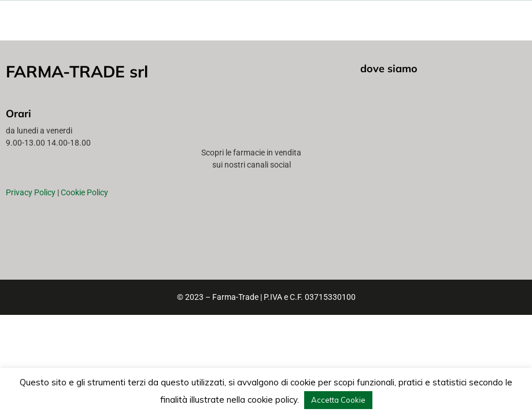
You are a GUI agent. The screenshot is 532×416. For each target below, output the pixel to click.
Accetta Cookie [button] (338, 400)
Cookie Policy (84, 192)
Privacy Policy (31, 192)
